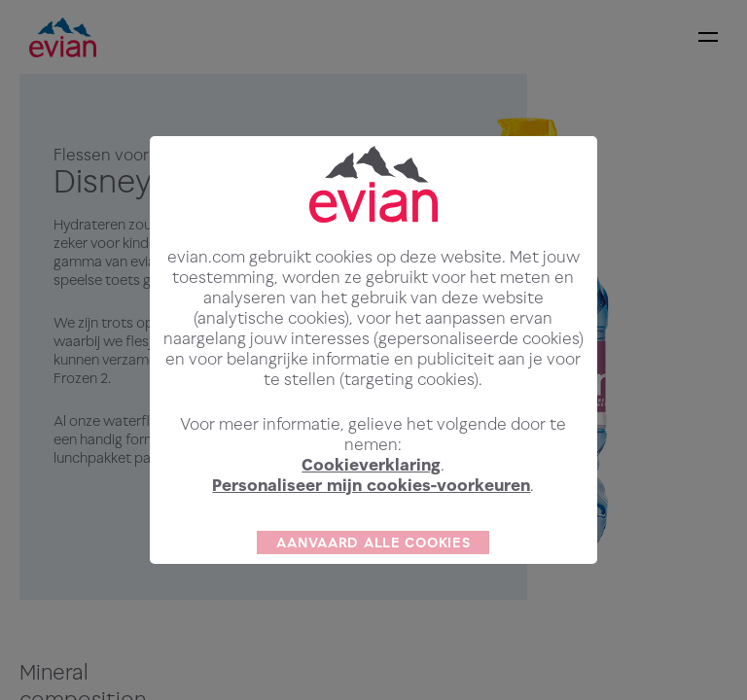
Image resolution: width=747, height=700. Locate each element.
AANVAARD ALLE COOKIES (373, 570)
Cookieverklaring (371, 493)
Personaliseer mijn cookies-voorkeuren (371, 513)
